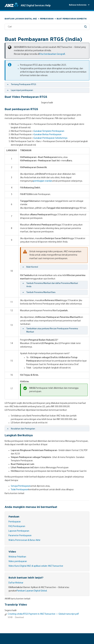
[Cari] (47, 27)
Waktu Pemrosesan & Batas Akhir (24, 540)
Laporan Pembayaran (19, 531)
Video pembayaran (18, 562)
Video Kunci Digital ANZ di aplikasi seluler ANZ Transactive (36, 566)
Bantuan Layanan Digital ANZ (21, 19)
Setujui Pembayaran (21, 486)
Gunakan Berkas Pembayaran (47, 135)
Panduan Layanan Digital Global (32, 591)
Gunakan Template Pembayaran (49, 131)
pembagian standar (43, 181)
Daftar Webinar (16, 583)
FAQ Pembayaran (17, 526)
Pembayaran (47, 19)
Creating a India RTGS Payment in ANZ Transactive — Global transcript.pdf (43, 614)
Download (19, 617)
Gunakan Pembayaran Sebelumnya (50, 138)
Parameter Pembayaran (20, 536)
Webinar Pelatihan (17, 557)
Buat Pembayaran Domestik (72, 19)
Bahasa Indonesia (78, 5)
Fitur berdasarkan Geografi (52, 54)
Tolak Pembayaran (20, 490)
